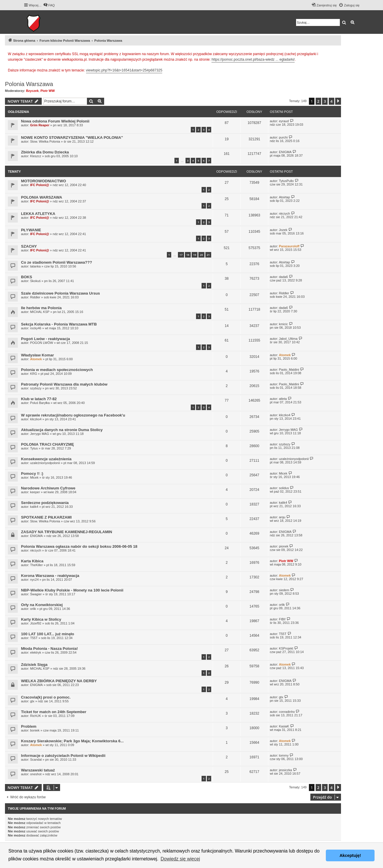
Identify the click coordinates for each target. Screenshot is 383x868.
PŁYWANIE (31, 230)
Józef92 (36, 623)
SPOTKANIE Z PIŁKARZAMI (46, 517)
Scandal (36, 759)
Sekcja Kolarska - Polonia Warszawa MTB (59, 324)
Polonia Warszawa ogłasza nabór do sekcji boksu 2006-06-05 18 (79, 546)
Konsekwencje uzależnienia (46, 459)
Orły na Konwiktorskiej (42, 605)
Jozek (283, 230)
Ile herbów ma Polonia (41, 308)
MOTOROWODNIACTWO (43, 181)
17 (181, 255)
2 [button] (318, 101)
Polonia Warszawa (29, 84)
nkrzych (284, 213)
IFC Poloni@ (40, 185)
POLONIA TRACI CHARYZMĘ (47, 444)
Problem (29, 726)
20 (201, 255)
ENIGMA (285, 152)
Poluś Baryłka (40, 403)
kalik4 (34, 507)
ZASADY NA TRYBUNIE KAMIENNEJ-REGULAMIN (67, 532)
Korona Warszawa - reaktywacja (50, 576)
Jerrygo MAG (40, 434)
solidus (284, 488)
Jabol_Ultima (288, 339)
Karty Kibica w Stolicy (41, 619)
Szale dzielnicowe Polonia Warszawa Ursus (61, 293)
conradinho (287, 712)
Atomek (36, 359)
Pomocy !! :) (32, 474)
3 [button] (325, 101)
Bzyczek (32, 91)
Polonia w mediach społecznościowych (57, 370)
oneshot (36, 774)
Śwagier (36, 594)
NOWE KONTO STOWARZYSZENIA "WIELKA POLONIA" (72, 138)
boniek (35, 730)
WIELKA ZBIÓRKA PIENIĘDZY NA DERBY (59, 681)
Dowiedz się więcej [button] (180, 859)
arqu (282, 517)
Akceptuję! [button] (350, 855)
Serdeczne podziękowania (45, 503)
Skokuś (35, 281)
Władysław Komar (37, 355)
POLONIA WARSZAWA (42, 197)
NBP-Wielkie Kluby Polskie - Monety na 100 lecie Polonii (72, 590)
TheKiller (36, 565)
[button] (338, 101)
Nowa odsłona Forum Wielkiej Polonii (55, 121)
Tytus (34, 448)
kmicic (283, 324)
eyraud (284, 121)
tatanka (35, 266)
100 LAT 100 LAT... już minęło (48, 634)
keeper (35, 492)
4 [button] (332, 101)
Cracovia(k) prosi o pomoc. (46, 697)
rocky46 (36, 328)
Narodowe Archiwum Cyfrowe (48, 488)
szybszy (36, 388)
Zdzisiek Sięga (34, 665)
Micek (34, 477)
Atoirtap (284, 197)
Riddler (35, 297)
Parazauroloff (289, 246)
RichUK (35, 716)
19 (195, 255)
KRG (34, 374)
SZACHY (29, 246)
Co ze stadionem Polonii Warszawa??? (57, 262)
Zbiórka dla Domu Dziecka (45, 152)
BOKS (27, 277)
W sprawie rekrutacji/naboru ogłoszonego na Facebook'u (73, 415)
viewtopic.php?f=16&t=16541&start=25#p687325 (124, 70)
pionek (284, 546)
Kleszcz (36, 156)
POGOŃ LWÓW (42, 343)
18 (188, 255)
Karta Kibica (32, 561)
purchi (283, 137)
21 (208, 255)
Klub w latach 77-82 (39, 399)
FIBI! (282, 619)
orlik (33, 609)
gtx (32, 701)
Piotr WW (48, 91)
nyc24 (34, 580)
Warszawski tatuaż (38, 770)
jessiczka (285, 770)
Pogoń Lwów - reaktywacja (46, 339)
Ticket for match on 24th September (54, 712)
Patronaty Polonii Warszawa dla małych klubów (64, 384)
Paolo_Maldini (289, 370)
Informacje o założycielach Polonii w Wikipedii (63, 756)
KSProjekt (286, 648)
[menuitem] (49, 5)
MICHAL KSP (40, 312)
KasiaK (284, 726)
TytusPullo (286, 181)
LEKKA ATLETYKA (38, 214)
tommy (284, 755)
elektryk (36, 652)
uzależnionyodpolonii (45, 463)
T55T (34, 638)
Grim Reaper (40, 125)
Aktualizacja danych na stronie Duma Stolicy (62, 430)
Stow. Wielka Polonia (45, 141)
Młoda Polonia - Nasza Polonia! (49, 649)
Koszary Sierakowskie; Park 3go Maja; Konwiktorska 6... (72, 741)
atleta (283, 399)
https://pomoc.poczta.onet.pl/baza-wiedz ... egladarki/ (253, 60)
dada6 (283, 277)
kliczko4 (36, 419)
